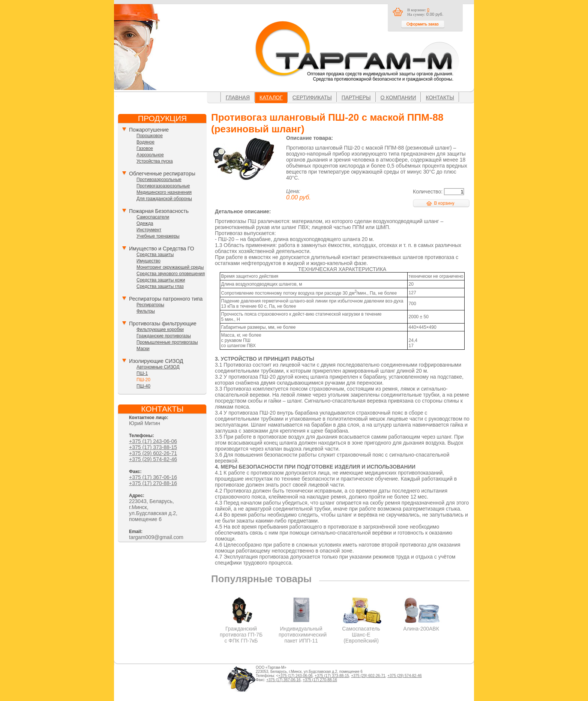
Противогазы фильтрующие (163, 324)
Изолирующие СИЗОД (156, 361)
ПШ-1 (142, 373)
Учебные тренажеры (158, 236)
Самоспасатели (153, 217)
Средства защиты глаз (160, 286)
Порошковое (150, 136)
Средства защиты (155, 255)
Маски (143, 349)
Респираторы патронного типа (166, 299)
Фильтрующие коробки (160, 330)
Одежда (145, 223)
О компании (398, 97)
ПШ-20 (143, 380)
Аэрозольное (150, 155)
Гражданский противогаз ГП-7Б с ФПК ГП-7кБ (241, 632)
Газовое (145, 148)
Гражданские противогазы (164, 336)
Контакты (440, 97)
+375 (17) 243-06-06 (153, 441)
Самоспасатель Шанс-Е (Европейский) (361, 632)
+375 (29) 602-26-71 (153, 453)
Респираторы (150, 305)
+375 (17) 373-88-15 (153, 447)
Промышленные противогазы (167, 342)
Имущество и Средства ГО (162, 249)
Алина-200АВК (421, 626)
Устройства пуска (155, 161)
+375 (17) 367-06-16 (153, 477)
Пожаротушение (149, 130)
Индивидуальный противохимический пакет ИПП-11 (303, 632)
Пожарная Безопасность (159, 211)
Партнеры (356, 97)
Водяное (145, 142)
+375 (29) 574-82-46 (153, 459)
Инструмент (149, 230)
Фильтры (146, 311)
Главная (238, 97)
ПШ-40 (143, 386)
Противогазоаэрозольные (163, 186)
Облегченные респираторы (162, 174)
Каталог (271, 97)
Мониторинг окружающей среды (170, 267)
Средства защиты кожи (161, 280)
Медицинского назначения (164, 192)
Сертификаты (312, 97)
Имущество (148, 261)
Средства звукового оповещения (171, 274)
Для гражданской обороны (164, 199)
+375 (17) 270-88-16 (153, 483)
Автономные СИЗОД (158, 367)
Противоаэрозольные (159, 180)
